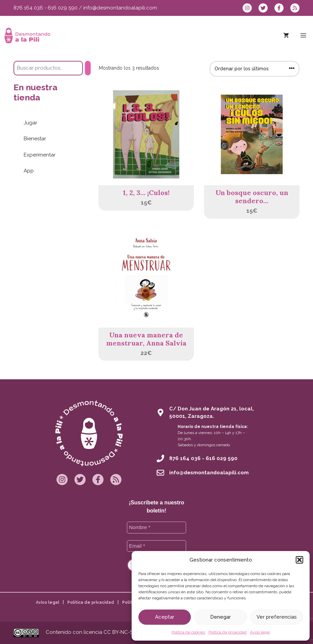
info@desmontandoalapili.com (120, 8)
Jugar (30, 123)
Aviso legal (260, 632)
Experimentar (40, 155)
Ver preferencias (277, 617)
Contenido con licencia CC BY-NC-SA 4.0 (95, 632)
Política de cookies (188, 632)
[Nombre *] (156, 528)
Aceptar (165, 617)
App (29, 171)
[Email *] (156, 546)
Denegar (220, 617)
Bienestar (35, 139)
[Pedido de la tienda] (254, 69)
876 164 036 (28, 8)
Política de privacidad (228, 632)
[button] (299, 560)
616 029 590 (63, 8)
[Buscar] (88, 68)
